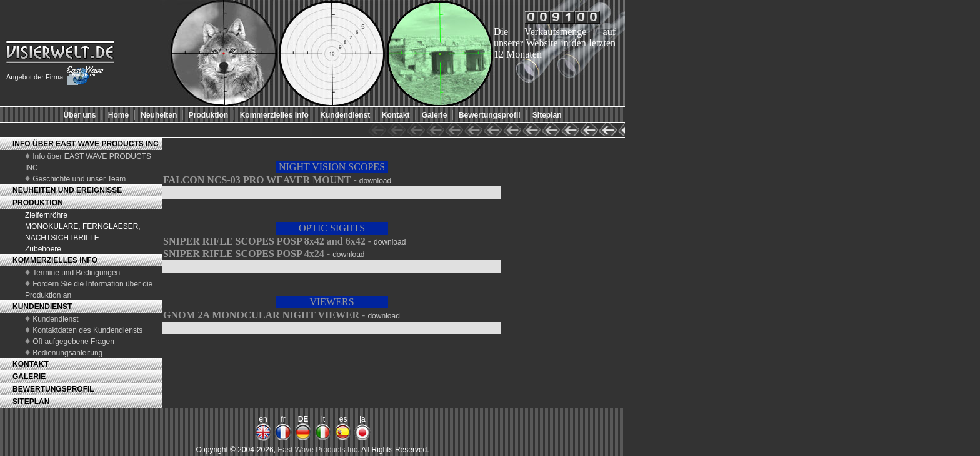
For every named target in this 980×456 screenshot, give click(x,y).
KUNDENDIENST (42, 307)
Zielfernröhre (46, 215)
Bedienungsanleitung (67, 353)
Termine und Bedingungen (76, 273)
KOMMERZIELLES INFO (55, 260)
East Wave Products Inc (317, 450)
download (375, 181)
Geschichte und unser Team (79, 179)
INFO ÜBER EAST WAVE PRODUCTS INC (86, 144)
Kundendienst (55, 319)
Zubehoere (43, 249)
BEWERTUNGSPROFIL (53, 389)
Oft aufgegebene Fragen (73, 342)
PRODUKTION (38, 203)
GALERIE (29, 377)
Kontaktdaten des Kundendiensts (87, 330)
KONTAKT (31, 364)
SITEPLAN (31, 402)
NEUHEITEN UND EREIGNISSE (67, 190)
